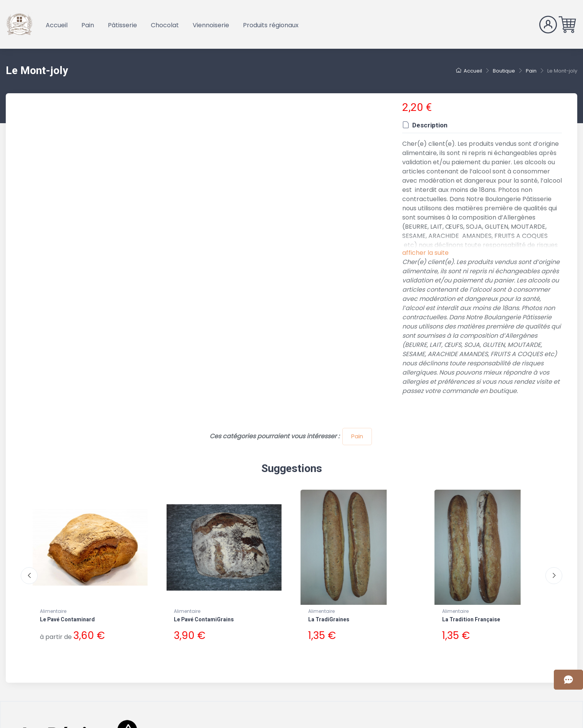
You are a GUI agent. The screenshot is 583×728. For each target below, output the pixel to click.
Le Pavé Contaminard (67, 620)
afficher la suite (425, 253)
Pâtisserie (122, 25)
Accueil (57, 25)
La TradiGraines (329, 620)
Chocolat (165, 25)
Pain (88, 25)
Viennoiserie (211, 25)
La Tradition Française (471, 620)
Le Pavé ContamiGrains (204, 620)
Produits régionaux (271, 25)
